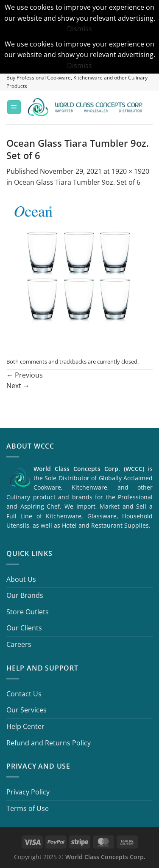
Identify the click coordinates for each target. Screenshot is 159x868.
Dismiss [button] (79, 29)
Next (18, 386)
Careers (19, 644)
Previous (25, 375)
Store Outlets (28, 612)
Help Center (25, 726)
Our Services (26, 710)
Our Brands (25, 595)
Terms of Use (28, 808)
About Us (21, 579)
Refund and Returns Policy (49, 743)
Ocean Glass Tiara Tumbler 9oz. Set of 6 (77, 182)
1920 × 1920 (130, 171)
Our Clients (24, 628)
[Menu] (14, 107)
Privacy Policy (28, 792)
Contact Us (24, 694)
